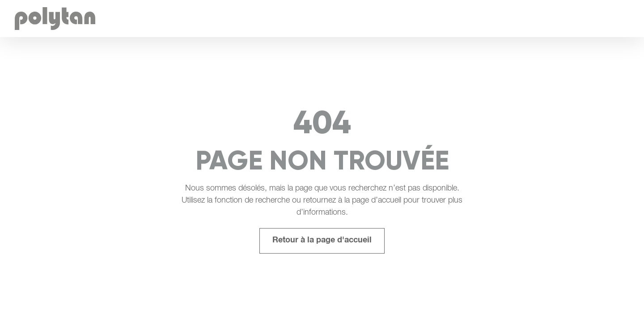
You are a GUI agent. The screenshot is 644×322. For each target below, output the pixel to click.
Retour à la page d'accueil (322, 241)
